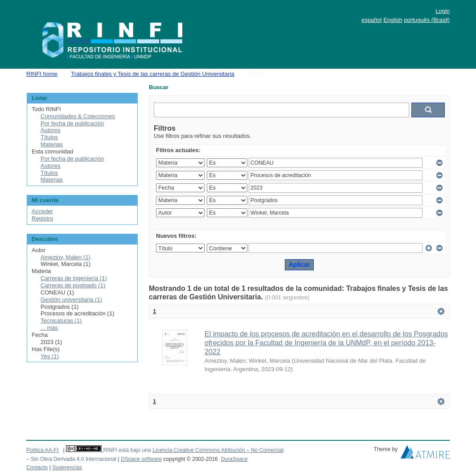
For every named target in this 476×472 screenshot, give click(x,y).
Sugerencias (67, 468)
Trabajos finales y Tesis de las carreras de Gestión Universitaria (152, 74)
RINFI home (42, 74)
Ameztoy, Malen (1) (66, 257)
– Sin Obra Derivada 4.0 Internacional (71, 459)
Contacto (37, 468)
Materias (52, 144)
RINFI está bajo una (127, 450)
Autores (51, 130)
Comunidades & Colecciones (78, 116)
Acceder (42, 211)
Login (443, 11)
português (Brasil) (427, 20)
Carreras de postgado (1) (73, 285)
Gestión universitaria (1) (71, 300)
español (372, 20)
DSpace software (141, 459)
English (393, 20)
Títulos (49, 137)
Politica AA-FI (43, 450)
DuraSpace (234, 459)
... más (49, 328)
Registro (42, 218)
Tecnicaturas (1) (61, 321)
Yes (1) (50, 356)
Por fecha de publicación (72, 123)
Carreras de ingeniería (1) (74, 278)
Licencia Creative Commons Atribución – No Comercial (218, 450)
